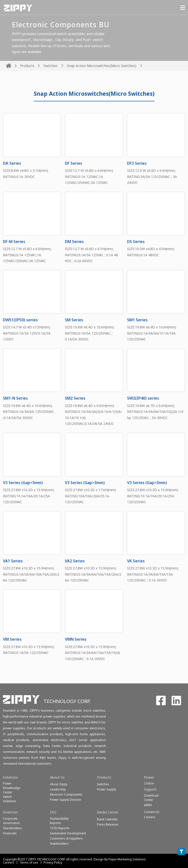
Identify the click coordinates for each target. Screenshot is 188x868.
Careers (9, 862)
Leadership (58, 789)
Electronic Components (66, 794)
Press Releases (108, 824)
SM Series (74, 320)
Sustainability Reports (59, 821)
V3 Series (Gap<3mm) (23, 483)
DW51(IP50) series (20, 320)
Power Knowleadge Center (12, 788)
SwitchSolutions (10, 799)
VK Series (136, 561)
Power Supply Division (65, 800)
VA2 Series (75, 561)
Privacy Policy (53, 862)
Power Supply (106, 789)
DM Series (74, 242)
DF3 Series (137, 163)
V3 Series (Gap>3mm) (85, 483)
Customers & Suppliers (66, 838)
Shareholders (12, 828)
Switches (50, 66)
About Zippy (59, 784)
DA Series (12, 163)
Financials (10, 833)
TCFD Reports (60, 828)
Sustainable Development (68, 833)
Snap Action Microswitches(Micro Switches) (102, 66)
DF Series (74, 163)
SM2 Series (75, 398)
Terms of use (29, 862)
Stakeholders (59, 844)
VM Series (12, 639)
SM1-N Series (15, 398)
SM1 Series (137, 320)
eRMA (148, 805)
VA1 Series (13, 561)
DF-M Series (14, 242)
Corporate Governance (11, 821)
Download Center (151, 798)
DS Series (136, 242)
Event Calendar (107, 819)
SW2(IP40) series (143, 398)
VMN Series (76, 639)
